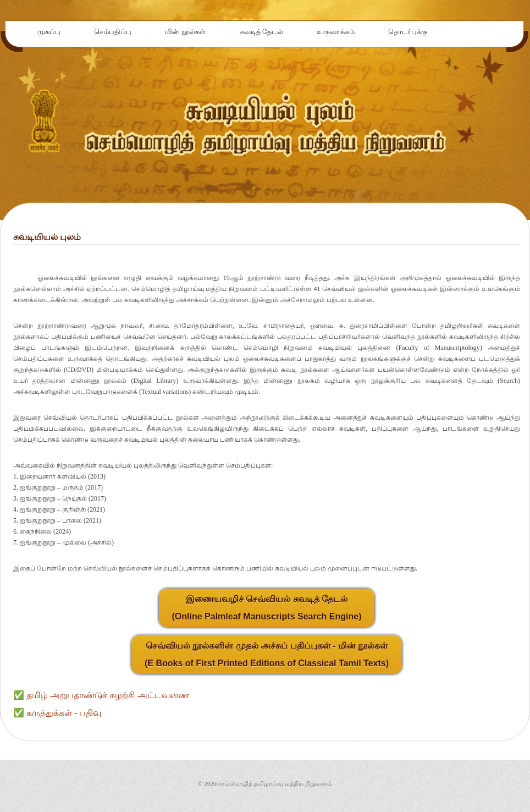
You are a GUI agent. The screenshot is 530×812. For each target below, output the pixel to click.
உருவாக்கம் (336, 32)
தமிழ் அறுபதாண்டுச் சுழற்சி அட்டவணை (108, 695)
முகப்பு (49, 32)
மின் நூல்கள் (186, 32)
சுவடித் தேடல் (262, 32)
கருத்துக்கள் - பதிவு (64, 713)
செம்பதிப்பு (113, 32)
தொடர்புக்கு (408, 32)
